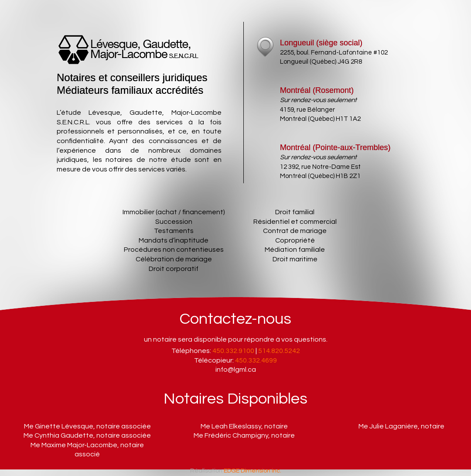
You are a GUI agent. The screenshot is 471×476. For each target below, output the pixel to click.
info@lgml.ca (236, 370)
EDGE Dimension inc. (253, 471)
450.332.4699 (256, 360)
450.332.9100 (233, 351)
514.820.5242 (279, 351)
